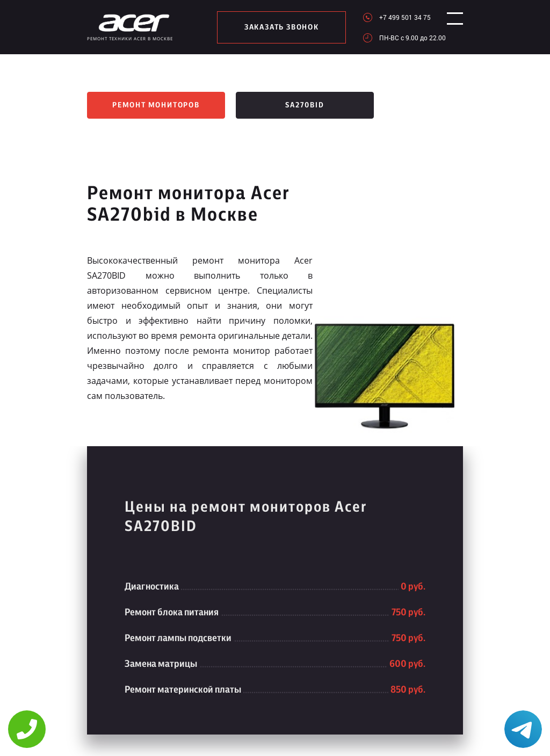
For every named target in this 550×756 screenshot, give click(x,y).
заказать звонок (277, 27)
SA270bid (305, 105)
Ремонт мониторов (156, 105)
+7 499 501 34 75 (395, 17)
